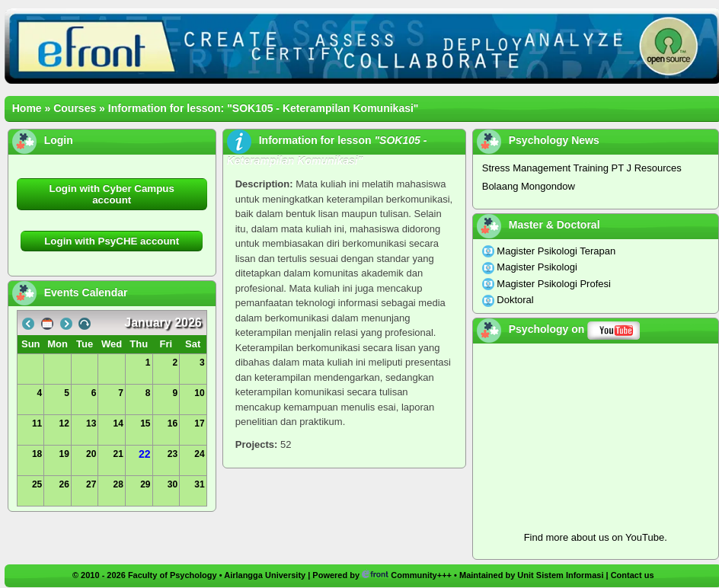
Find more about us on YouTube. (596, 537)
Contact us (633, 575)
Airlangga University (265, 575)
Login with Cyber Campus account (112, 194)
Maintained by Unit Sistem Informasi (531, 575)
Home (27, 108)
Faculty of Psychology (173, 575)
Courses (75, 108)
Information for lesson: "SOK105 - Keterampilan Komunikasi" (264, 108)
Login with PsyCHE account (112, 241)
